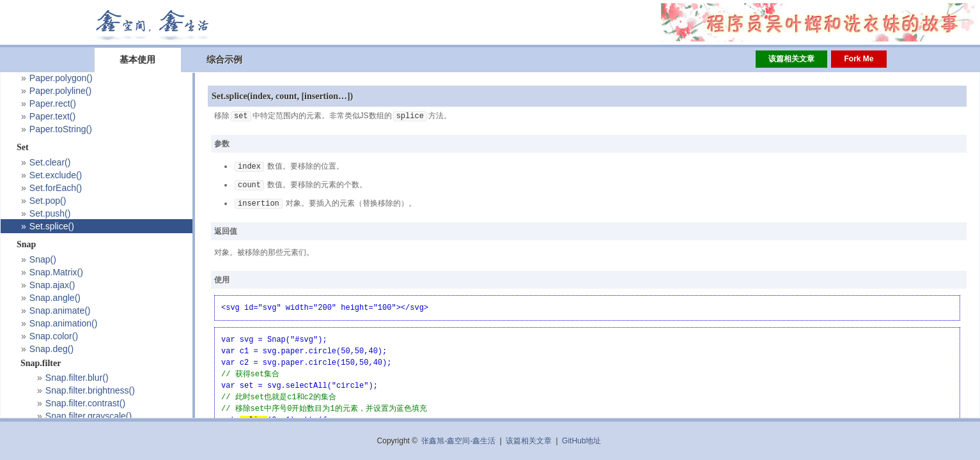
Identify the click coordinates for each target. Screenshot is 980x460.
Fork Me (859, 59)
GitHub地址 (581, 441)
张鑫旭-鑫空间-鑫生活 (458, 441)
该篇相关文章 (791, 59)
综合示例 (224, 59)
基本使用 (137, 59)
